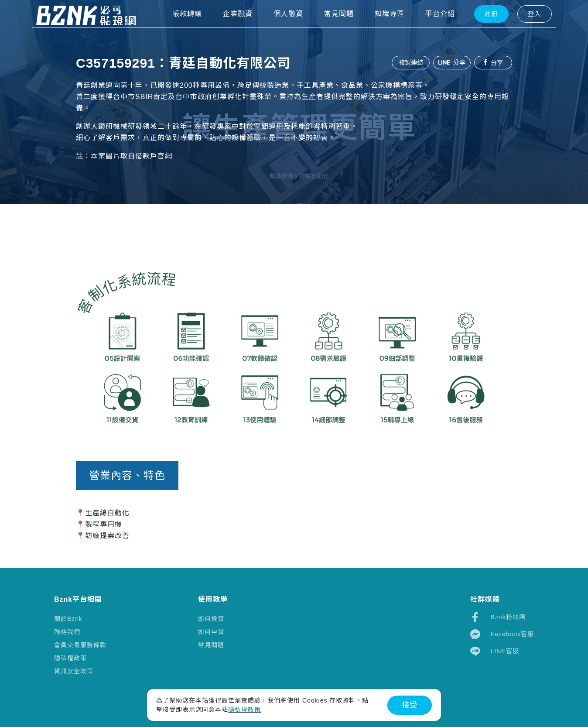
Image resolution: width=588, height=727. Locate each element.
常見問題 (211, 645)
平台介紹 (427, 26)
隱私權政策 (70, 658)
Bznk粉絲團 (498, 617)
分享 (451, 62)
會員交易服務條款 (80, 645)
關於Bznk (68, 619)
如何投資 (211, 619)
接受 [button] (410, 705)
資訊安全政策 (74, 671)
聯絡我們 (67, 632)
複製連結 (409, 62)
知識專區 (377, 26)
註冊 (479, 27)
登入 (521, 27)
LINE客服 (495, 651)
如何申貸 (211, 632)
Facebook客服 (502, 634)
